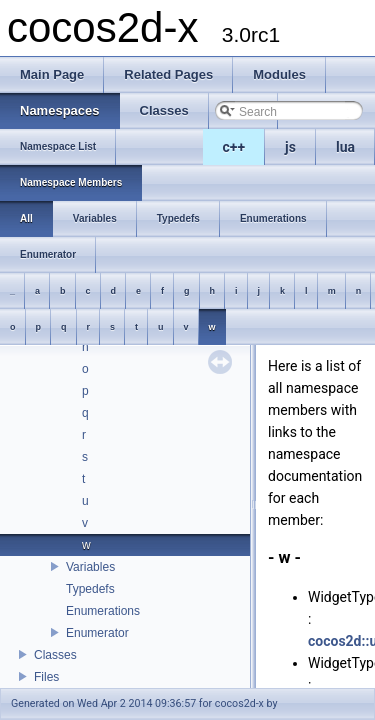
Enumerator (97, 633)
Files (46, 677)
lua (345, 147)
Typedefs (90, 589)
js (290, 147)
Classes (55, 655)
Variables (90, 567)
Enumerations (103, 611)
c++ (234, 147)
